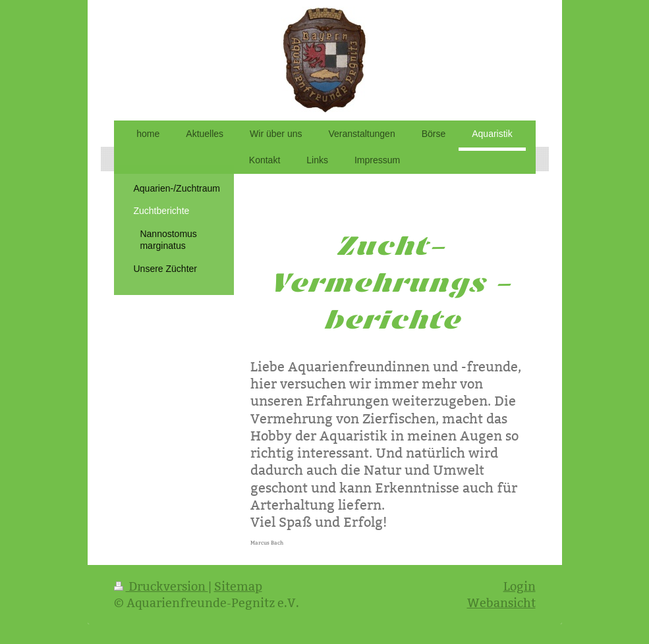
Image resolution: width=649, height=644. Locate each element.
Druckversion (161, 586)
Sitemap (238, 586)
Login (520, 586)
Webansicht (501, 603)
